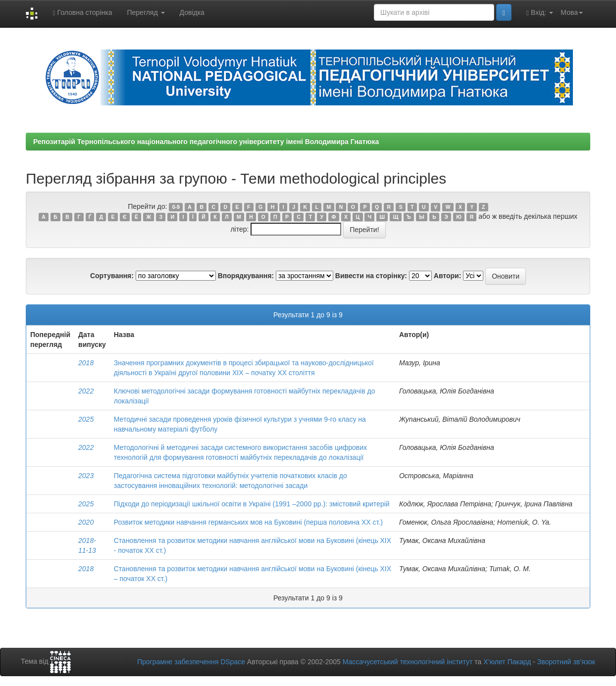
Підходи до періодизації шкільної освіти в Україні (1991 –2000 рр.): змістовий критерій (252, 504)
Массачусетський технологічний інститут (408, 662)
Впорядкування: (246, 276)
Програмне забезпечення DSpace (191, 662)
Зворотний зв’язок (566, 662)
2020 (86, 522)
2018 (86, 363)
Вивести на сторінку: (371, 276)
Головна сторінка (82, 13)
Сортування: (112, 276)
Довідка (192, 12)
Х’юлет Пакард (507, 662)
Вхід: (540, 13)
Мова (572, 12)
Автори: (448, 276)
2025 (86, 419)
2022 (86, 391)
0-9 (176, 207)
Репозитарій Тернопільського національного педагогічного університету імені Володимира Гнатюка (206, 142)
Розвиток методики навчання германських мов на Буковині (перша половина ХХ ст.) (248, 522)
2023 (86, 476)
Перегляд (146, 12)
